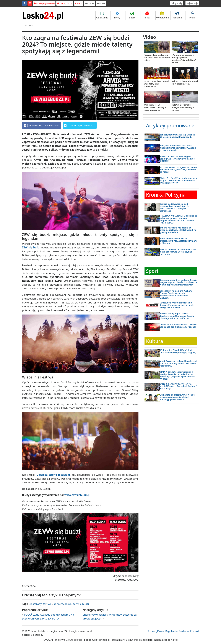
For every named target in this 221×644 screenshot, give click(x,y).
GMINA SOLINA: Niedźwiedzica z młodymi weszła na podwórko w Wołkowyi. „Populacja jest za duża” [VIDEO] (177, 375)
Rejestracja (192, 3)
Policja (147, 15)
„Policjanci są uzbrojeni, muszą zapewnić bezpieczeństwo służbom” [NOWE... (184, 59)
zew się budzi (81, 604)
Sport (132, 15)
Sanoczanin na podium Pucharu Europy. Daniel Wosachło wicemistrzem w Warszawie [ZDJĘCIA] (176, 294)
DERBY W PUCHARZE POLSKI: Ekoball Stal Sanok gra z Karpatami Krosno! (178, 326)
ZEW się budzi (31, 247)
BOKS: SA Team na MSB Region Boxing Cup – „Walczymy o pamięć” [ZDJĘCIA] (177, 159)
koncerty (59, 604)
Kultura (154, 341)
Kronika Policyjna (166, 195)
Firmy (117, 15)
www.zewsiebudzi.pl (77, 495)
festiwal (48, 604)
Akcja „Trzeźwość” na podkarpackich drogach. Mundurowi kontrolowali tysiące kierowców (178, 180)
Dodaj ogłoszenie (44, 3)
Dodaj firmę (65, 3)
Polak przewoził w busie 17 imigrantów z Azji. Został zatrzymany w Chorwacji (178, 241)
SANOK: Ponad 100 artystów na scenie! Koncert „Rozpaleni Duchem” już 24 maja (178, 386)
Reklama (90, 3)
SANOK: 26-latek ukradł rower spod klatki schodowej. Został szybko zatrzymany (178, 252)
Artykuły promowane (170, 125)
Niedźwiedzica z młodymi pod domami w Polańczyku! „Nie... (157, 57)
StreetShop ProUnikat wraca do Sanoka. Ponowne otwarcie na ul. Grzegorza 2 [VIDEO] (177, 305)
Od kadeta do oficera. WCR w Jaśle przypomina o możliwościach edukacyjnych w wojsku (177, 397)
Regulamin (171, 631)
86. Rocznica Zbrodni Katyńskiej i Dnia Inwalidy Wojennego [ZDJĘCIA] (178, 351)
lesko (68, 604)
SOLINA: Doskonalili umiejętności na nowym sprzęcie (183, 107)
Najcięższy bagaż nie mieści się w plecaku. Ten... (185, 82)
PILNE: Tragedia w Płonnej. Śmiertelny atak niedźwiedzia (156, 84)
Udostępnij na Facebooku (42, 126)
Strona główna (156, 631)
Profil (192, 15)
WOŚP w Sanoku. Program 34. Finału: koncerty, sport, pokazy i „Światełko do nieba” (178, 170)
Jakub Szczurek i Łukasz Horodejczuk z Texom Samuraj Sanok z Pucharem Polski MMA (178, 363)
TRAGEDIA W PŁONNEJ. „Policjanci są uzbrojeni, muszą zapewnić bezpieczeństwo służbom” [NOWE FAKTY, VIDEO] (178, 219)
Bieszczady (35, 604)
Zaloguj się (176, 3)
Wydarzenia (163, 15)
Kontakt (101, 3)
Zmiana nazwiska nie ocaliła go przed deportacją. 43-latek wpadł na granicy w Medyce (178, 230)
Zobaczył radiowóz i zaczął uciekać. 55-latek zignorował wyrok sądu (177, 136)
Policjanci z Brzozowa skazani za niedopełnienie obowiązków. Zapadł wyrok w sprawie (178, 148)
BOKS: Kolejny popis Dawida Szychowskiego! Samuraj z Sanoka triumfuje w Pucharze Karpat (177, 316)
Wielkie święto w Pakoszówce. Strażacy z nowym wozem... (155, 107)
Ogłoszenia (102, 15)
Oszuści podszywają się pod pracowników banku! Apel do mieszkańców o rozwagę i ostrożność (174, 207)
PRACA (79, 3)
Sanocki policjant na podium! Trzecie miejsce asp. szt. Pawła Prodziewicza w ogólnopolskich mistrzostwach (178, 282)
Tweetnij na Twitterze (80, 126)
